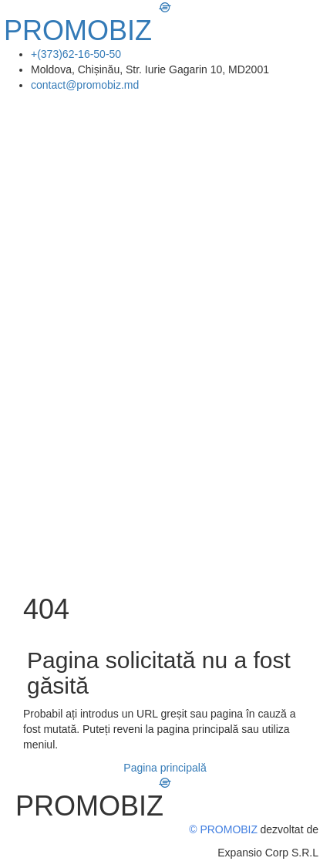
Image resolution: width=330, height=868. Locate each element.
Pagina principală (165, 768)
